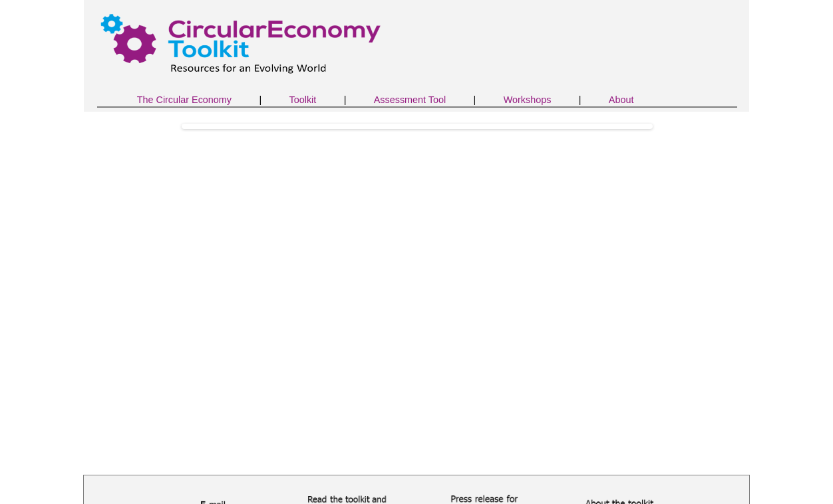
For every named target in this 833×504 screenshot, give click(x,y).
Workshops (528, 100)
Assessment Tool (410, 100)
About (621, 100)
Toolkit (302, 100)
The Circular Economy (184, 100)
